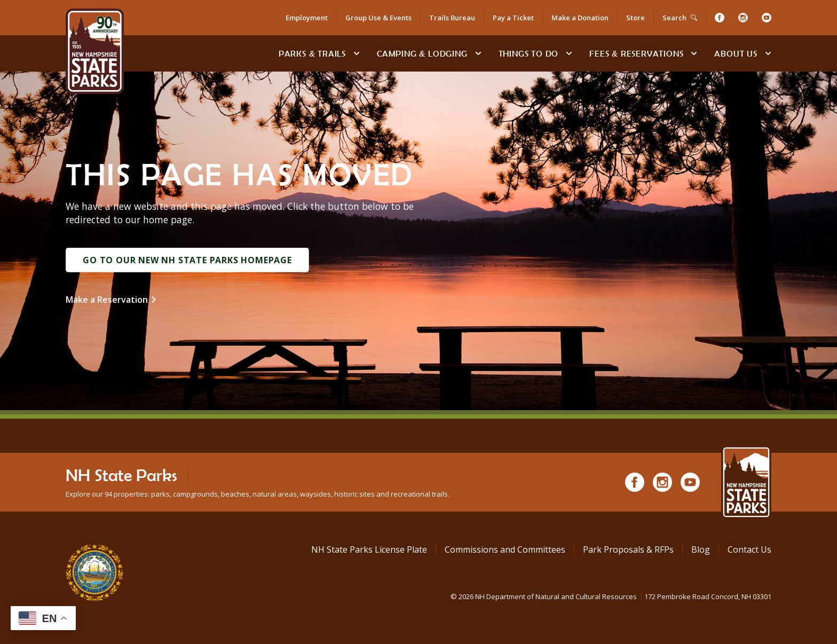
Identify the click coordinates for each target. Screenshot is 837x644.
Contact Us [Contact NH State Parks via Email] (749, 549)
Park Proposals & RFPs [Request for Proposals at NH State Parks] (628, 549)
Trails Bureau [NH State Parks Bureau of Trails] (452, 18)
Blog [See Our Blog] (701, 549)
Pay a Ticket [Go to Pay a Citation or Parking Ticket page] (513, 18)
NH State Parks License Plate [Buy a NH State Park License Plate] (369, 549)
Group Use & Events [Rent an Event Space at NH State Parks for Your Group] (378, 18)
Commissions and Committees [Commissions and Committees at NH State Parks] (505, 549)
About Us (736, 53)
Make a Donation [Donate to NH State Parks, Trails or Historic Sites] (580, 18)
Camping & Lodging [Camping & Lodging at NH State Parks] (422, 53)
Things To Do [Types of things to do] (529, 53)
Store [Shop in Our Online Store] (635, 18)
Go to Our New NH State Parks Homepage (187, 260)
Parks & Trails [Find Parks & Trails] (312, 53)
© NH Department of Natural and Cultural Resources (611, 596)
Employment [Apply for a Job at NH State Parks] (307, 18)
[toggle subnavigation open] (357, 53)
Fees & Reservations (636, 53)
